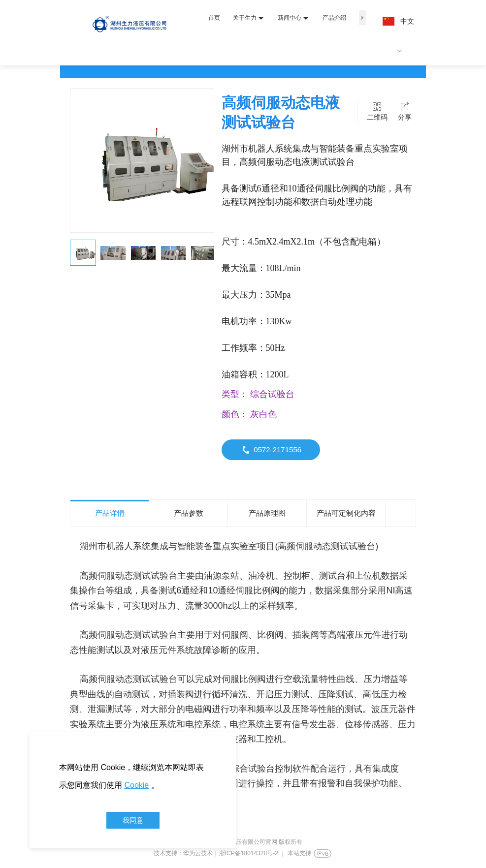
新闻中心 (293, 18)
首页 (214, 18)
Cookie (136, 785)
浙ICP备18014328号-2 (249, 853)
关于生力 (248, 18)
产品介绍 (334, 18)
